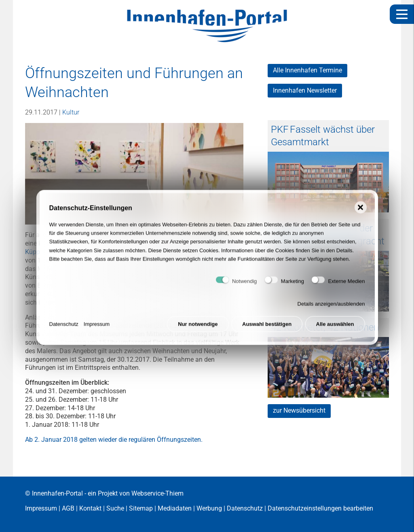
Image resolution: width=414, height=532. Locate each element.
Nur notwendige (198, 327)
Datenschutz (64, 327)
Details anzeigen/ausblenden (331, 306)
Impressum (97, 327)
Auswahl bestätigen (267, 327)
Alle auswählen (335, 327)
